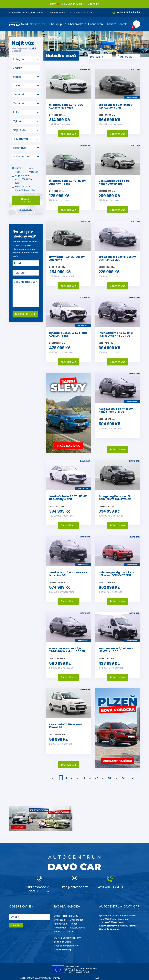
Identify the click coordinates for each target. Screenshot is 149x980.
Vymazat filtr (26, 210)
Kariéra (58, 932)
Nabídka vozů (39, 24)
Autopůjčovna (78, 928)
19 (84, 778)
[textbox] (26, 86)
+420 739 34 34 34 (126, 12)
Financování (96, 24)
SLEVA (18, 168)
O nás (109, 24)
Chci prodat (76, 24)
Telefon (19, 273)
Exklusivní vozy (22, 186)
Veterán (34, 172)
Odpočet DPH (22, 175)
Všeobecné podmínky (66, 946)
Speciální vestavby (25, 190)
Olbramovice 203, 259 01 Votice (26, 13)
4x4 (31, 168)
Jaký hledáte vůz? (25, 282)
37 (97, 778)
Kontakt (123, 24)
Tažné (18, 172)
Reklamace (60, 928)
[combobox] (26, 59)
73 (123, 778)
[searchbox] (25, 59)
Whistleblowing (62, 950)
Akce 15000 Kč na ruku (24, 181)
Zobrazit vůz (68, 134)
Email (18, 263)
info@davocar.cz (57, 13)
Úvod (25, 24)
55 (110, 778)
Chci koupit (56, 24)
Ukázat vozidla (26, 200)
